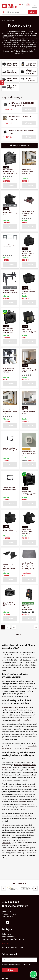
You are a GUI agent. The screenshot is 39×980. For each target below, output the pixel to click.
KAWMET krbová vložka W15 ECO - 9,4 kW (9, 604)
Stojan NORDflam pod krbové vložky (9, 246)
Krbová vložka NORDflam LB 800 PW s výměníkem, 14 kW (29, 331)
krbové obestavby (29, 787)
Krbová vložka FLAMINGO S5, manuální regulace (28, 608)
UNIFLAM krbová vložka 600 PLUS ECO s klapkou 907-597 (29, 493)
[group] (12, 889)
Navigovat (6, 943)
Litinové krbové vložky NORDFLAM (31, 72)
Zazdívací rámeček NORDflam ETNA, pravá (10, 449)
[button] (29, 110)
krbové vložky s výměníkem (21, 720)
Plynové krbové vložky (12, 72)
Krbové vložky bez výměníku (12, 64)
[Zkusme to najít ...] (19, 12)
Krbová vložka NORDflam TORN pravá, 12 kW (29, 370)
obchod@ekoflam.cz (15, 906)
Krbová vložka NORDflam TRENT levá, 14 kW (10, 531)
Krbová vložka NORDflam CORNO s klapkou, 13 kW (28, 253)
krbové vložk (7, 36)
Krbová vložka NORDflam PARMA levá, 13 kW (10, 412)
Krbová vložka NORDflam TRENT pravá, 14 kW (27, 531)
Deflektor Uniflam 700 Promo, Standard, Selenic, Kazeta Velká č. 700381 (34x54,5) (29, 566)
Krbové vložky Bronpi (12, 79)
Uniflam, (4, 816)
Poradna (5, 979)
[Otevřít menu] (35, 5)
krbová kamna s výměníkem (16, 850)
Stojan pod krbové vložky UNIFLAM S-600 (10, 291)
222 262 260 (10, 902)
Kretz (22, 816)
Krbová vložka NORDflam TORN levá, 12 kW (29, 412)
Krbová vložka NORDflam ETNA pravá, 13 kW (10, 213)
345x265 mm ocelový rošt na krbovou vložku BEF (29, 453)
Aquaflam (16, 816)
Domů (3, 20)
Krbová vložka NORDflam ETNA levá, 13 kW (28, 292)
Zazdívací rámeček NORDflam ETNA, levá (9, 489)
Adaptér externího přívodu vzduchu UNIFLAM (8, 370)
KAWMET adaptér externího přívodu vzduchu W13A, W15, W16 (9, 568)
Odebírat (10, 970)
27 (14, 627)
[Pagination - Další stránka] (36, 627)
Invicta (10, 816)
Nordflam (29, 816)
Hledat (32, 12)
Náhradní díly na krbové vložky (12, 87)
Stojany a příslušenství (30, 79)
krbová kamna (21, 802)
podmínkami (26, 965)
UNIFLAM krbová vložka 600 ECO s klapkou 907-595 (8, 331)
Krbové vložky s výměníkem (31, 64)
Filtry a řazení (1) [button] (21, 146)
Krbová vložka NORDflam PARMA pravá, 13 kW (28, 172)
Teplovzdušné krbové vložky (11, 707)
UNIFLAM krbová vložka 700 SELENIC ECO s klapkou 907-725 (10, 172)
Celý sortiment (7, 825)
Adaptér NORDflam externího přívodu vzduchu (28, 213)
